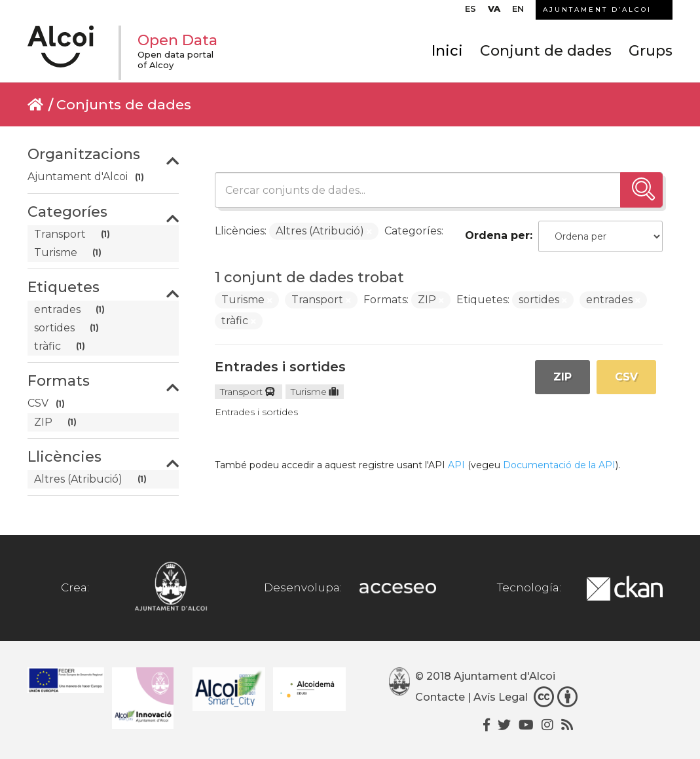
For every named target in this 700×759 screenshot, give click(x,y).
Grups (651, 51)
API (456, 465)
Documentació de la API (559, 465)
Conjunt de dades (546, 51)
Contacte (440, 697)
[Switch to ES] (470, 12)
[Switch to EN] (518, 12)
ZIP (562, 377)
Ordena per (497, 235)
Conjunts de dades (124, 104)
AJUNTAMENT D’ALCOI (597, 9)
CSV (626, 377)
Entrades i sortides (280, 367)
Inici (447, 51)
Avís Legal (501, 697)
